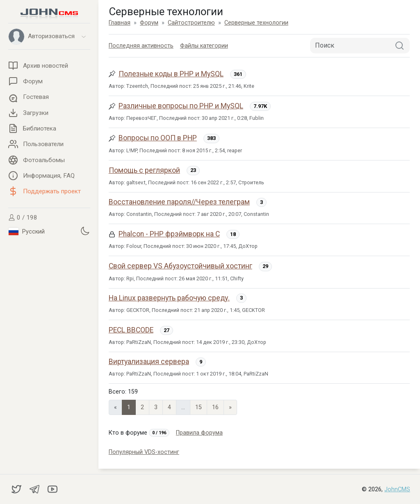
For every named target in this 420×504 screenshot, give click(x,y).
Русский (27, 231)
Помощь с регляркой (144, 170)
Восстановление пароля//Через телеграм (179, 202)
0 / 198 (23, 218)
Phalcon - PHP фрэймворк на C (169, 234)
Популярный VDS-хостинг (144, 452)
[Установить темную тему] (85, 231)
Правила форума (199, 433)
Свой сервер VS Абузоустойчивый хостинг (180, 266)
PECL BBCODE (131, 330)
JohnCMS (397, 489)
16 (215, 407)
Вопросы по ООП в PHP (158, 138)
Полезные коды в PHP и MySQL (171, 74)
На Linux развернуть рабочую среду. (169, 298)
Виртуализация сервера (149, 362)
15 (199, 407)
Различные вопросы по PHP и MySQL (181, 106)
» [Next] (230, 407)
